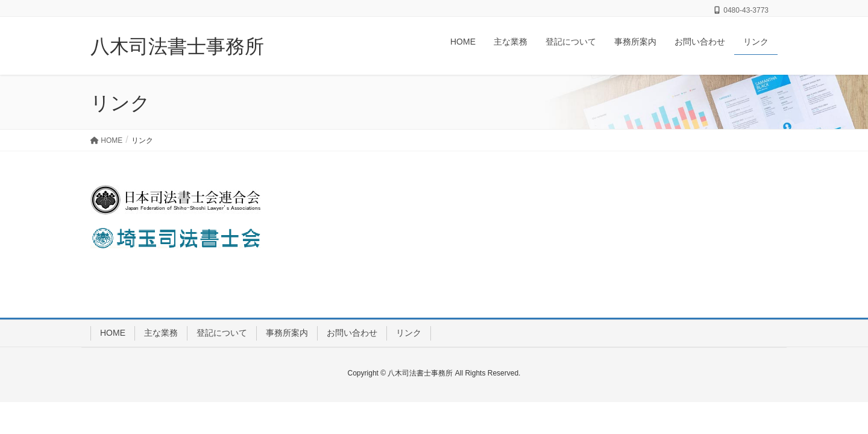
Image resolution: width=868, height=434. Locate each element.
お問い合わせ (352, 333)
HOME (113, 333)
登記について (222, 333)
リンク (409, 333)
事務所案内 (287, 333)
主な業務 (161, 333)
